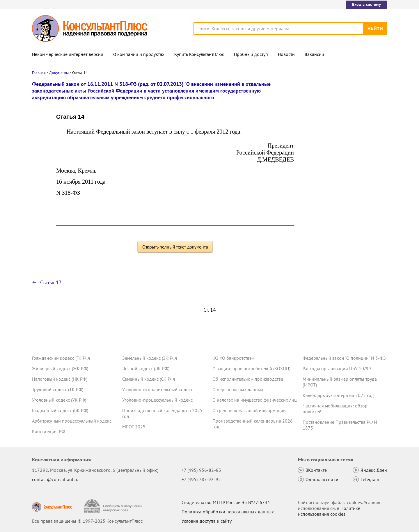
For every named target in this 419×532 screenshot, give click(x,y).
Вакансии (314, 54)
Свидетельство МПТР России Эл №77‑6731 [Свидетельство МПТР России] (226, 502)
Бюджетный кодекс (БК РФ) (60, 410)
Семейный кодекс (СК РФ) (149, 379)
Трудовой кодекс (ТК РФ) (58, 389)
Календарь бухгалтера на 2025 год (338, 395)
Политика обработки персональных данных (228, 512)
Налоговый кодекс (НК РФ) (60, 379)
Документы (59, 73)
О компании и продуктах (139, 54)
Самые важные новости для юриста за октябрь (343, 169)
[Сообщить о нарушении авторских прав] (114, 506)
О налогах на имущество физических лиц (255, 400)
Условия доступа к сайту (207, 521)
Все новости (318, 216)
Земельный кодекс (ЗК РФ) (150, 358)
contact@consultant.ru (55, 479)
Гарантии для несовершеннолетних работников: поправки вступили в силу (343, 143)
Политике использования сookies (329, 511)
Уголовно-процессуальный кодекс (157, 400)
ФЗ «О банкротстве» (233, 358)
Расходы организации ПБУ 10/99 (337, 368)
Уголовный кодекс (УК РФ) (59, 400)
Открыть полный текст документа (175, 247)
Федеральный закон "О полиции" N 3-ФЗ (344, 358)
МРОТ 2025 (134, 427)
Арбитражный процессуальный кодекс (72, 421)
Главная (39, 73)
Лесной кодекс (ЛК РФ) (146, 368)
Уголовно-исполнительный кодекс (158, 389)
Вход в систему (366, 4)
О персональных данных (238, 389)
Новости (286, 54)
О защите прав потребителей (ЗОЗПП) (251, 368)
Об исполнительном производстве (248, 379)
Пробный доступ (251, 54)
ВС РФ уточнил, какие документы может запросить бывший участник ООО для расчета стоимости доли (340, 197)
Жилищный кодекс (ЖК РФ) (60, 368)
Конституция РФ (48, 431)
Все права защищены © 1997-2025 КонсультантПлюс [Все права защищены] (87, 521)
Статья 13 (51, 283)
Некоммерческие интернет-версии (68, 54)
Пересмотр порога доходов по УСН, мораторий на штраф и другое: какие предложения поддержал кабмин (342, 114)
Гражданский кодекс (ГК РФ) (61, 358)
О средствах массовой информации (249, 410)
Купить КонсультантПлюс (199, 54)
